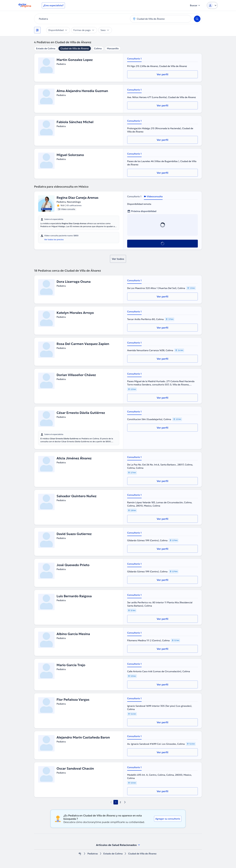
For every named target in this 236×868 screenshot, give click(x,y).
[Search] (197, 19)
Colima (98, 48)
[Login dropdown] (212, 5)
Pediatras (93, 854)
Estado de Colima (46, 48)
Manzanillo (113, 48)
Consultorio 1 (134, 59)
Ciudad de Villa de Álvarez (75, 48)
